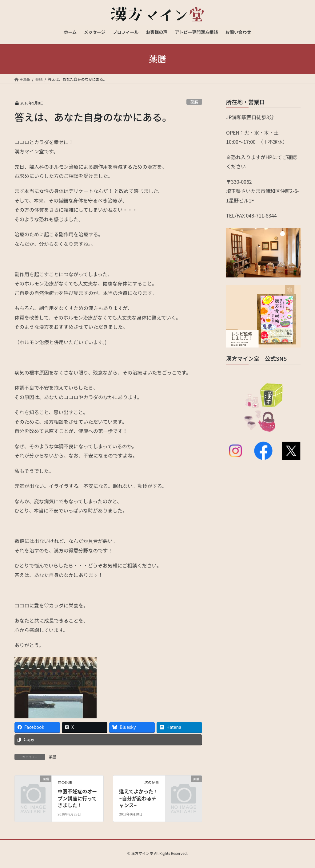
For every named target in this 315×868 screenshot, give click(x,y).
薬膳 (194, 102)
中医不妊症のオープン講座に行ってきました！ (77, 798)
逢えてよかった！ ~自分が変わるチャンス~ (139, 798)
